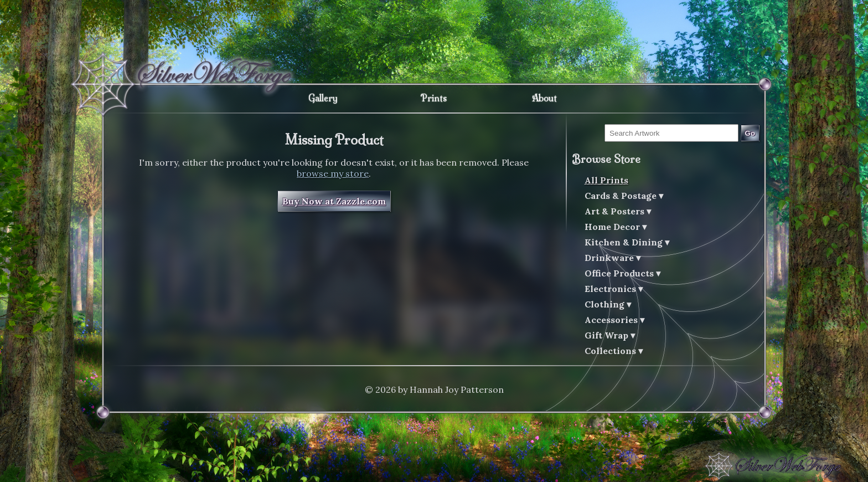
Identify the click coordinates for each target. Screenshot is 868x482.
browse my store (333, 173)
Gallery (323, 98)
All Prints (606, 180)
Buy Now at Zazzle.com (334, 201)
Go (750, 133)
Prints (434, 98)
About (544, 98)
